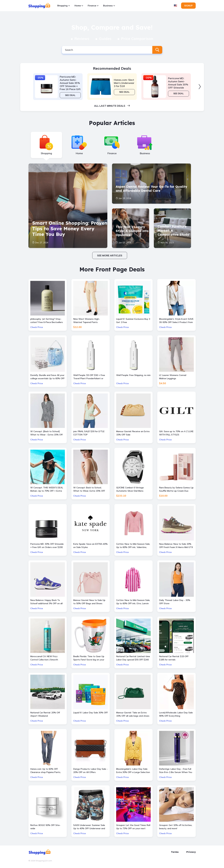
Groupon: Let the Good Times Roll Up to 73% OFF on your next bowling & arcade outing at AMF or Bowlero (133, 827)
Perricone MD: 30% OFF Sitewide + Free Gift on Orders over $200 (47, 546)
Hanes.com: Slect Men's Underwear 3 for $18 (124, 83)
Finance (93, 6)
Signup (188, 6)
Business (109, 6)
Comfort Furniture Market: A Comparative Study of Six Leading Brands (173, 231)
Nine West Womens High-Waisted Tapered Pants (87, 321)
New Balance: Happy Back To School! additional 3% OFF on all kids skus (46, 602)
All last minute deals (112, 106)
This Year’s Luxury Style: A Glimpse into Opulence (132, 231)
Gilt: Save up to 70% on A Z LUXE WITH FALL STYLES (176, 433)
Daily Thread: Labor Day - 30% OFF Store (175, 602)
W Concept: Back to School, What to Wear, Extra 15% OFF (89, 489)
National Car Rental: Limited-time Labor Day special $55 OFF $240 (133, 658)
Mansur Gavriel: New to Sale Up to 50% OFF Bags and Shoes (89, 602)
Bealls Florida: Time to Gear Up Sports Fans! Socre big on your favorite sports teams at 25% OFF (89, 658)
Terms (175, 852)
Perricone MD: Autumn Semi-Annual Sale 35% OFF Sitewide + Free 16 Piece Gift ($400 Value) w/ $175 (70, 83)
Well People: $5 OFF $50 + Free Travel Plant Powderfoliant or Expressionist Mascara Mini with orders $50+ (89, 377)
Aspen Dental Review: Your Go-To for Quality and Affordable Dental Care (151, 189)
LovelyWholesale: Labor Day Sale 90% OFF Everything (176, 714)
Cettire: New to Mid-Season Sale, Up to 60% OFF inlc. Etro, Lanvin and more (133, 602)
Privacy (191, 852)
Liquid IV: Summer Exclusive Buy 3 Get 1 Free (133, 321)
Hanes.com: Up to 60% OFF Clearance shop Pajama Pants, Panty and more (46, 771)
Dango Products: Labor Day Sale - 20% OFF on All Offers (90, 771)
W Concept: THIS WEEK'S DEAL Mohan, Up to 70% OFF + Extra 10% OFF (47, 489)
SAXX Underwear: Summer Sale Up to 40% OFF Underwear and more (89, 827)
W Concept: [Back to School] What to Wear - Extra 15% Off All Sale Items (46, 433)
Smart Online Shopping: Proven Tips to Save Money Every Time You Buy (70, 229)
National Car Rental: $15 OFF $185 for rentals (174, 658)
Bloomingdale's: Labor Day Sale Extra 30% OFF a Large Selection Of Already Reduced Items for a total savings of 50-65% (133, 771)
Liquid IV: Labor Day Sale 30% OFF (91, 713)
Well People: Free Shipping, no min (133, 375)
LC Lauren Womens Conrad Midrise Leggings (173, 377)
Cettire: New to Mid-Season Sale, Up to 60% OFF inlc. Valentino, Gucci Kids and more (133, 546)
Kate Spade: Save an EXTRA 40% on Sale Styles (90, 546)
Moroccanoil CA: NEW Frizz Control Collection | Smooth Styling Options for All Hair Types (47, 658)
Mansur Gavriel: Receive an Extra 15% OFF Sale (133, 433)
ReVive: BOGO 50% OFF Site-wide (45, 827)
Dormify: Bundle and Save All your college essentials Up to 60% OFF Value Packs (47, 377)
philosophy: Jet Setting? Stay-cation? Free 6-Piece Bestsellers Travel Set (47, 321)
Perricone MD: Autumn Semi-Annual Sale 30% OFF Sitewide (178, 83)
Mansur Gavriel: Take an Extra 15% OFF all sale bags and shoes (133, 714)
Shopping (63, 6)
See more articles (110, 255)
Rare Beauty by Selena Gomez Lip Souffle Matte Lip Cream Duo (176, 489)
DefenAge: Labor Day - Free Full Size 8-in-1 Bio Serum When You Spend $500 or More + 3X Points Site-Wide (176, 771)
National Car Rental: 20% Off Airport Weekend (45, 714)
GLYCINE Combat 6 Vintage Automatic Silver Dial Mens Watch (130, 489)
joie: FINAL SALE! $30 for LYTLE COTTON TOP (89, 433)
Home (79, 6)
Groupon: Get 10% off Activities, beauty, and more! (176, 827)
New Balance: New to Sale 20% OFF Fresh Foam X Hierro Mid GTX (176, 546)
